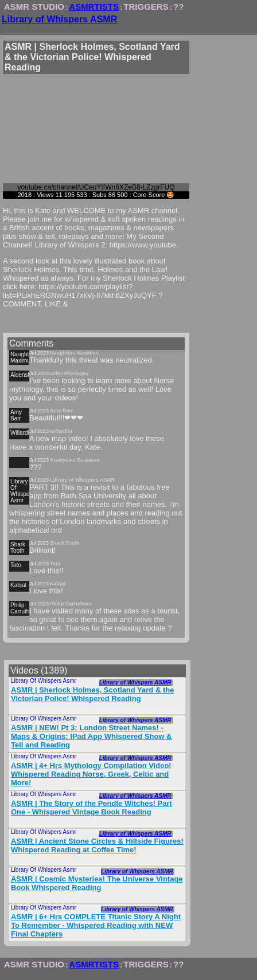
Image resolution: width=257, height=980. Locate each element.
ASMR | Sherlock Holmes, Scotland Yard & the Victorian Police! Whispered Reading (92, 694)
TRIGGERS (146, 7)
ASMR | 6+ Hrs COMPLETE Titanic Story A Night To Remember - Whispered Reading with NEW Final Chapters (96, 925)
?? (178, 7)
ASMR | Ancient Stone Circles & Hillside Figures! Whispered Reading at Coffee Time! (97, 845)
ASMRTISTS (94, 7)
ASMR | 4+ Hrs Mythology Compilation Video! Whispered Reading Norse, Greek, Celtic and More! (91, 774)
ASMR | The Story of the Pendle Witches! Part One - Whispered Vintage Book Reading (91, 808)
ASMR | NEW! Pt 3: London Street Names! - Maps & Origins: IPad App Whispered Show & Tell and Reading (91, 736)
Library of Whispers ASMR (59, 19)
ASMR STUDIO (34, 7)
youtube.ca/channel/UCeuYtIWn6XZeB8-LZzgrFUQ (96, 187)
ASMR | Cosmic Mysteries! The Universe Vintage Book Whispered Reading (97, 883)
